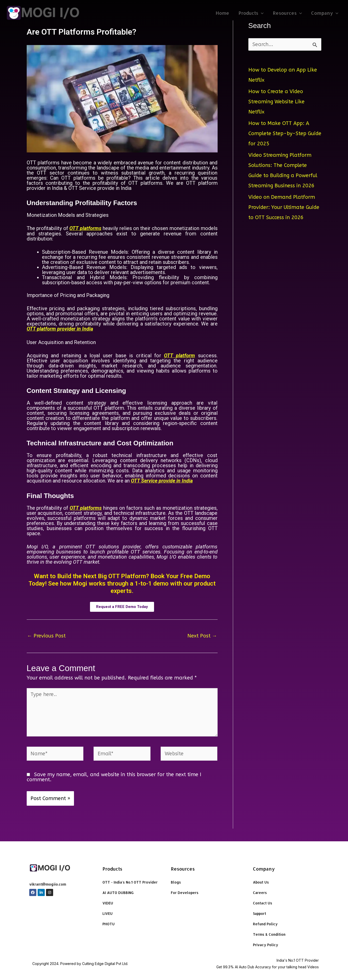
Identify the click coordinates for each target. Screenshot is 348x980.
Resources (287, 13)
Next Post (202, 635)
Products (251, 13)
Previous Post (47, 635)
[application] (261, 13)
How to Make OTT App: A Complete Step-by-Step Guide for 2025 (285, 133)
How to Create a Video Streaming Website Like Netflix (277, 102)
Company (325, 13)
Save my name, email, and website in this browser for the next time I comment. (114, 777)
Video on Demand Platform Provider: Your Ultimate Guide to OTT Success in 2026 (284, 207)
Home (223, 13)
